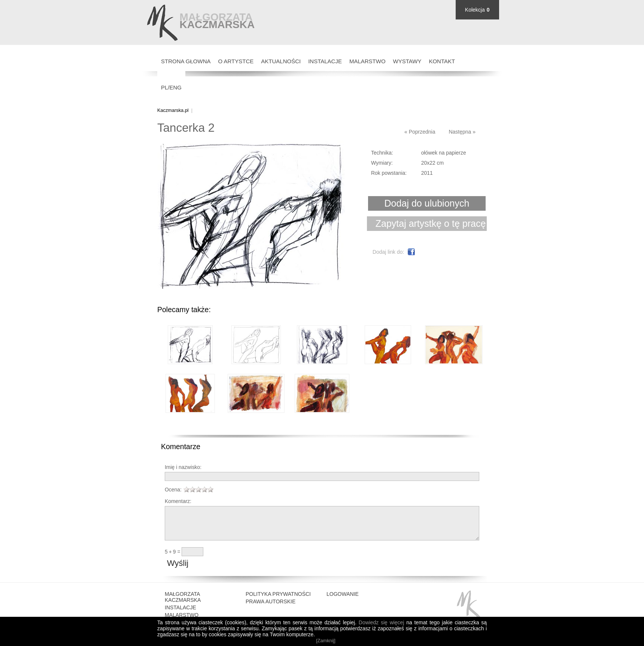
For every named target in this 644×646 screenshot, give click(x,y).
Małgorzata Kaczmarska (183, 605)
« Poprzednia (420, 132)
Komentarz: (178, 501)
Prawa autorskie (271, 609)
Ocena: (173, 490)
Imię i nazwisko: (183, 467)
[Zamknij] (326, 641)
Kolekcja (475, 10)
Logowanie (343, 602)
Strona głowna (186, 61)
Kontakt (442, 61)
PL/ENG (171, 87)
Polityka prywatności (278, 602)
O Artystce (236, 61)
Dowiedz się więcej (381, 622)
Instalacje (325, 61)
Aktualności (281, 61)
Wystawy (407, 61)
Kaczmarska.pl (173, 110)
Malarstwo (367, 61)
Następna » (462, 132)
